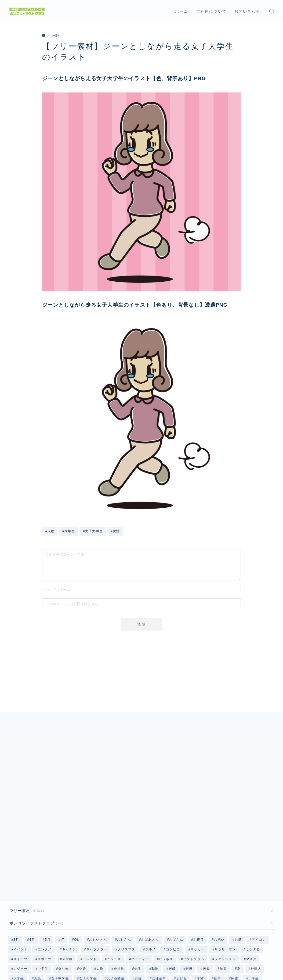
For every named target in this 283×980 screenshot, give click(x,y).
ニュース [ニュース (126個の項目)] (114, 870)
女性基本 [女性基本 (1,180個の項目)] (159, 890)
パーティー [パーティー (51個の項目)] (140, 870)
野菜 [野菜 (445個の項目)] (79, 919)
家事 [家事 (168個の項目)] (217, 890)
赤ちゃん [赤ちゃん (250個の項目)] (41, 919)
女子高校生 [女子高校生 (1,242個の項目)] (116, 890)
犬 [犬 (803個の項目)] (267, 899)
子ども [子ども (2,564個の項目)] (182, 890)
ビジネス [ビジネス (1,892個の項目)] (166, 870)
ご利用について (211, 11)
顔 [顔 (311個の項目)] (125, 919)
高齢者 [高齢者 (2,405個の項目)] (239, 919)
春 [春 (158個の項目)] (164, 899)
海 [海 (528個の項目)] (253, 899)
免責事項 (61, 953)
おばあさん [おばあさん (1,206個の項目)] (150, 851)
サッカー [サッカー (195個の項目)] (197, 861)
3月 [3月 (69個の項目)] (16, 851)
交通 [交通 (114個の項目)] (83, 880)
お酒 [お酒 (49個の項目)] (238, 851)
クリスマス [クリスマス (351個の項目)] (126, 861)
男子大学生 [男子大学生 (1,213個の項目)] (64, 909)
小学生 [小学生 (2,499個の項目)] (254, 890)
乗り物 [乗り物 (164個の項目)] (64, 880)
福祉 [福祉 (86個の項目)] (190, 909)
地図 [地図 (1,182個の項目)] (223, 880)
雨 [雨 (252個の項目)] (112, 919)
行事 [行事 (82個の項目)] (258, 909)
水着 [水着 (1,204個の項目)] (213, 899)
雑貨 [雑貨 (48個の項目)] (96, 919)
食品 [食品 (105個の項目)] (179, 919)
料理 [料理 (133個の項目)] (148, 899)
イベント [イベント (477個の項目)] (21, 861)
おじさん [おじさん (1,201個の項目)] (124, 851)
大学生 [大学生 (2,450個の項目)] (19, 890)
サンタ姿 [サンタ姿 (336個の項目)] (253, 861)
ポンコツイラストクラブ (35, 834)
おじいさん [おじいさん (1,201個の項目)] (98, 851)
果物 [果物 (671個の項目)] (179, 899)
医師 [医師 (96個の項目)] (172, 880)
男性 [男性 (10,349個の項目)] (114, 909)
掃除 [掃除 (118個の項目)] (97, 899)
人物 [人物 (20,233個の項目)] (100, 880)
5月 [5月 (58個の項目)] (48, 851)
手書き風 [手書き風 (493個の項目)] (76, 899)
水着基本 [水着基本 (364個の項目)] (234, 899)
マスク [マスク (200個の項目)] (251, 870)
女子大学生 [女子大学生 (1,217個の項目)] (88, 890)
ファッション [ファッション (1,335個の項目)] (225, 870)
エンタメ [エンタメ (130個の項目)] (45, 861)
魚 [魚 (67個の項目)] (256, 919)
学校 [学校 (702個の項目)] (200, 890)
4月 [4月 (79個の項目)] (32, 851)
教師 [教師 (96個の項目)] (114, 899)
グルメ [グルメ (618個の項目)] (151, 861)
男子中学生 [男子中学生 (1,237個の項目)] (36, 909)
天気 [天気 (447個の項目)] (38, 890)
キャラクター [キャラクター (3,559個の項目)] (97, 861)
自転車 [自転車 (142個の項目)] (240, 909)
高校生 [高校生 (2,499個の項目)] (218, 919)
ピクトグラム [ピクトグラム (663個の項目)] (194, 870)
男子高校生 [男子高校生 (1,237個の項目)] (92, 909)
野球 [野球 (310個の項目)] (62, 919)
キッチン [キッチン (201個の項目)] (69, 861)
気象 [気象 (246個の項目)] (196, 899)
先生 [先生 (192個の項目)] (138, 880)
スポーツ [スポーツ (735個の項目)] (45, 870)
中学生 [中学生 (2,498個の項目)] (43, 880)
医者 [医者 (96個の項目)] (206, 880)
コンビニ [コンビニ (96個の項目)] (173, 861)
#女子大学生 (93, 531)
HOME (14, 936)
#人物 (50, 531)
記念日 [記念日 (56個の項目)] (19, 919)
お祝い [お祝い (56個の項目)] (219, 851)
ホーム (182, 11)
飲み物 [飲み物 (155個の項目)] (198, 919)
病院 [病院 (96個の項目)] (155, 909)
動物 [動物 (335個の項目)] (155, 880)
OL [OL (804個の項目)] (77, 851)
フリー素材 (53, 35)
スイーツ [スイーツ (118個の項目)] (21, 870)
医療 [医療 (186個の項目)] (189, 880)
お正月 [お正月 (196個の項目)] (199, 851)
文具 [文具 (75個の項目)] (131, 899)
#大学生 (69, 531)
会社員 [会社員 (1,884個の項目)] (119, 880)
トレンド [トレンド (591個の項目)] (90, 870)
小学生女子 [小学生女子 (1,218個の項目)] (22, 899)
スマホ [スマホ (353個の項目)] (67, 870)
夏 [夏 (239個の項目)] (239, 880)
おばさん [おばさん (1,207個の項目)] (176, 851)
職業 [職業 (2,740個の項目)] (220, 909)
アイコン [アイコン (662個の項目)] (259, 851)
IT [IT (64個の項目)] (62, 851)
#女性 (115, 531)
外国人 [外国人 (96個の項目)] (256, 880)
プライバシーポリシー (26, 953)
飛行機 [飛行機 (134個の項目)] (143, 919)
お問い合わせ (247, 11)
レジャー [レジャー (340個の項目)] (21, 880)
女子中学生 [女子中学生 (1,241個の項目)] (60, 890)
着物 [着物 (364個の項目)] (172, 909)
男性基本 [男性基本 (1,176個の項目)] (135, 909)
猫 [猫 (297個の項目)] (15, 909)
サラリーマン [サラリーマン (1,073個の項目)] (225, 861)
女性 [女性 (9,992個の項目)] (138, 890)
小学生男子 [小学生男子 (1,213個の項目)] (50, 899)
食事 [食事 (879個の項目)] (161, 919)
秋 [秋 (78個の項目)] (205, 909)
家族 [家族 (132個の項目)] (235, 890)
